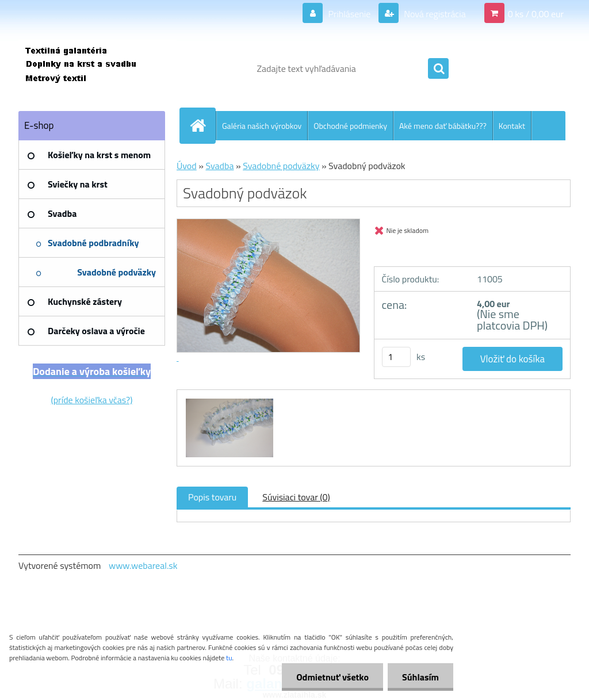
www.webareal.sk (143, 565)
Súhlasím (420, 677)
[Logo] (97, 68)
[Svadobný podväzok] (228, 400)
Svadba (219, 166)
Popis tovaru (212, 497)
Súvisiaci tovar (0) (296, 497)
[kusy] (396, 357)
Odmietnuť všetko (332, 677)
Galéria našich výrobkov (262, 126)
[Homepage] (202, 125)
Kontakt (512, 126)
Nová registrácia (434, 14)
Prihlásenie (349, 14)
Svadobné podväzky (281, 166)
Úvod (187, 166)
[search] (438, 69)
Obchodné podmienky (350, 126)
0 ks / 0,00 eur (536, 14)
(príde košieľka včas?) (92, 400)
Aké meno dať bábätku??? (443, 126)
